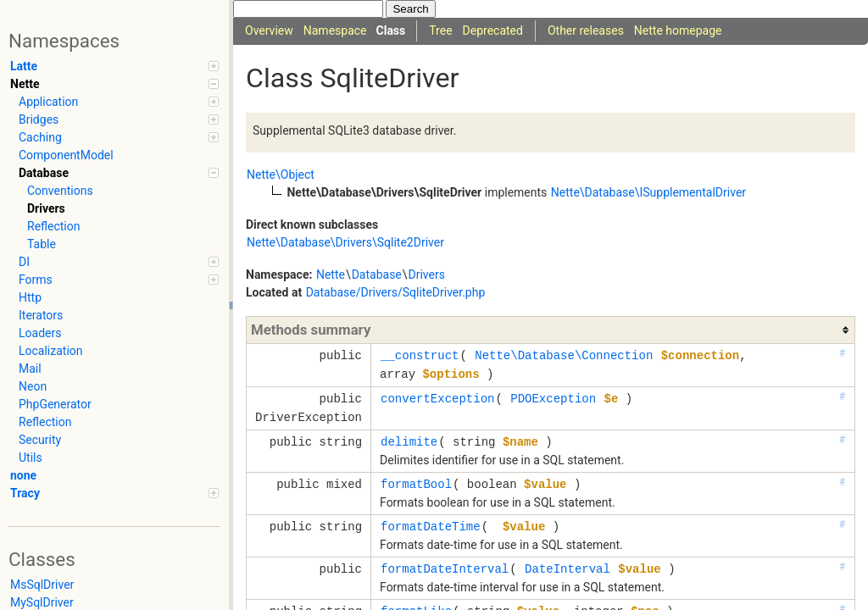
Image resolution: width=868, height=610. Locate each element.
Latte (114, 66)
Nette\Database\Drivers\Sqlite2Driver (345, 242)
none (23, 475)
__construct (420, 355)
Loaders (40, 333)
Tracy (114, 493)
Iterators (41, 315)
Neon (33, 386)
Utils (31, 457)
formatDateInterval (445, 569)
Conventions (60, 191)
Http (30, 297)
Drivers (46, 208)
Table (42, 244)
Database (119, 173)
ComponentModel (66, 155)
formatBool (416, 484)
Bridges (119, 119)
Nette (114, 84)
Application (119, 102)
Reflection (53, 226)
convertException (437, 399)
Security (40, 440)
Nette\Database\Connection (564, 355)
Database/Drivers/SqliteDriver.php (396, 292)
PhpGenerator (55, 404)
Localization (51, 351)
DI (119, 262)
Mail (30, 369)
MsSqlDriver (42, 585)
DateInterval (568, 569)
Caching (119, 137)
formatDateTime (431, 527)
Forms (119, 280)
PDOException (553, 399)
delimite (409, 442)
